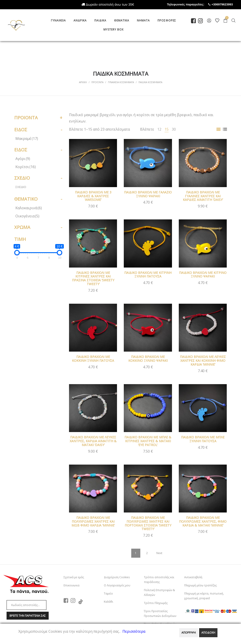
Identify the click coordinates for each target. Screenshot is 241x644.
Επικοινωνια (72, 585)
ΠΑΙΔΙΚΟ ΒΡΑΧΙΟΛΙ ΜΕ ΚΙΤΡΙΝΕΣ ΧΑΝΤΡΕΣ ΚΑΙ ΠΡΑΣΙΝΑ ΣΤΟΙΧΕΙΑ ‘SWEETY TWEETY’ (93, 278)
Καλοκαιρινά (29, 208)
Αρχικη (83, 82)
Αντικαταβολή (193, 577)
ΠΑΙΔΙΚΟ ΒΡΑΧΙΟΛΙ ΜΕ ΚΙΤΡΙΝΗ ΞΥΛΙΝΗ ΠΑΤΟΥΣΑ (148, 275)
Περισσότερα (134, 631)
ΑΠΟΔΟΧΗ (208, 633)
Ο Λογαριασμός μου (117, 585)
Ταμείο (108, 593)
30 (174, 129)
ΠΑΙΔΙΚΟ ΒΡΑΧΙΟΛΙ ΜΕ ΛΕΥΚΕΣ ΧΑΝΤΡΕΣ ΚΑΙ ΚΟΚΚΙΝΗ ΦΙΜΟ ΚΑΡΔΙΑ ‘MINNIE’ (203, 361)
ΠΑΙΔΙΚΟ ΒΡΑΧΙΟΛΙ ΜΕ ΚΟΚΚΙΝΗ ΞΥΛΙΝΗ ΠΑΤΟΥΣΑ (93, 359)
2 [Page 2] (147, 553)
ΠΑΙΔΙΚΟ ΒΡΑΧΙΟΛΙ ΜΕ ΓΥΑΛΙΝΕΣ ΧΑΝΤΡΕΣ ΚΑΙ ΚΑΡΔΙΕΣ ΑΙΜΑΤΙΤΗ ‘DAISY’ (203, 196)
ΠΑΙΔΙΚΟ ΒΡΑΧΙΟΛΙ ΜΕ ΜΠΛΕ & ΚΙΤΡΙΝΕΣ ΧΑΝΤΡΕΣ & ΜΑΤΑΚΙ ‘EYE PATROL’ (148, 441)
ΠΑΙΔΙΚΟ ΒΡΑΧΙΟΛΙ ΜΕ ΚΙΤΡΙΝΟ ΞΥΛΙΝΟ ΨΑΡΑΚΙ (203, 275)
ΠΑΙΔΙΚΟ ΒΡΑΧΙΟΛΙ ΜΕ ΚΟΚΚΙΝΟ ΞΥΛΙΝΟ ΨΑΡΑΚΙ (148, 359)
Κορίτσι (26, 167)
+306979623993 (226, 4)
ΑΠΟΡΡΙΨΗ (189, 633)
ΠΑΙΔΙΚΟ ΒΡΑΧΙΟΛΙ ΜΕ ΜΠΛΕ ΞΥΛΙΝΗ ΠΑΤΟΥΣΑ (203, 439)
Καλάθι (109, 602)
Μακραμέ (27, 139)
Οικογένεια (27, 216)
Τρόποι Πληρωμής (156, 603)
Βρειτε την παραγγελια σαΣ (28, 616)
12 (159, 129)
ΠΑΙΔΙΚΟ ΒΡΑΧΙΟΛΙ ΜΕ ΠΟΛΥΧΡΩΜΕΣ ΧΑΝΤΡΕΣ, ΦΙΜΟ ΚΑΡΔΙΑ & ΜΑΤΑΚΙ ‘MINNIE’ (203, 521)
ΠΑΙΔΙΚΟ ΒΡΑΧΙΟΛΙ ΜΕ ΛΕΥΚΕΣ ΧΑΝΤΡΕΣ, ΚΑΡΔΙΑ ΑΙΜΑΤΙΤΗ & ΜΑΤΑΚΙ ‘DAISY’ (93, 441)
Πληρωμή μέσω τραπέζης (200, 585)
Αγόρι (23, 159)
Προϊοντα (97, 82)
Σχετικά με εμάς (74, 577)
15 (167, 129)
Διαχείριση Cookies (117, 577)
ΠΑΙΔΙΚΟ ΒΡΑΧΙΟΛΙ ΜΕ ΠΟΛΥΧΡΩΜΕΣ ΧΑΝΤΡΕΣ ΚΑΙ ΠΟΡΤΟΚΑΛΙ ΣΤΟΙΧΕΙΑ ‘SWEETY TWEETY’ (148, 523)
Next (159, 553)
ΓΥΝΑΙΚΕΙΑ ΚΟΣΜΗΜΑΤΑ (121, 82)
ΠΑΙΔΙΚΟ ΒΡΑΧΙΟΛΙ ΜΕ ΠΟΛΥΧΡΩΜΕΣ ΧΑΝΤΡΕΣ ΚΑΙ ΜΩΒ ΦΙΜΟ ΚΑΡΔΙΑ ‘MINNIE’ (93, 521)
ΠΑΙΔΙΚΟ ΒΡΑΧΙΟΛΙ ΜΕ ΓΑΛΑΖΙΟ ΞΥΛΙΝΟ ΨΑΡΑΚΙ (148, 194)
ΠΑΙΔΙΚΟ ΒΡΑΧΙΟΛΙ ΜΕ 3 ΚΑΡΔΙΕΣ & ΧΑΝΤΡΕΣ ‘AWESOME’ (93, 196)
